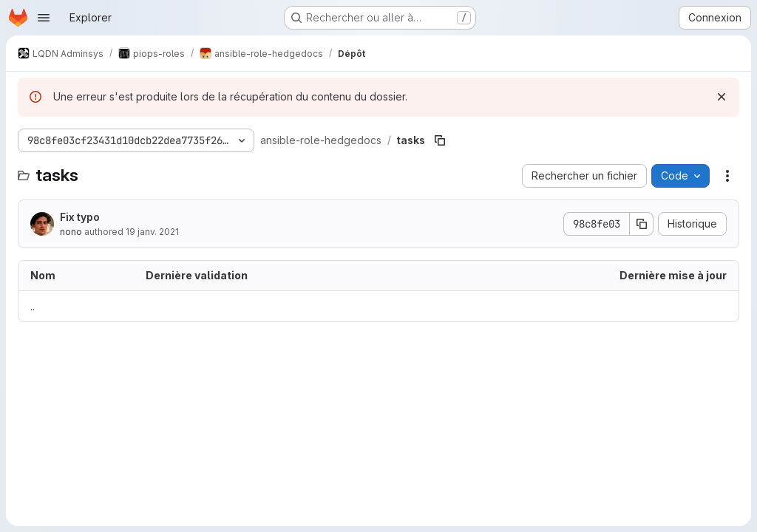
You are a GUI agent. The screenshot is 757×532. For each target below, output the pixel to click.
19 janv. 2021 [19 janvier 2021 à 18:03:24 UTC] (152, 232)
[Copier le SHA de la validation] (642, 224)
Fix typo (80, 217)
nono (71, 232)
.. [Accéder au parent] (33, 306)
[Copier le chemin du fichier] (440, 140)
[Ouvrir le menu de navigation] (44, 18)
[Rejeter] (722, 97)
